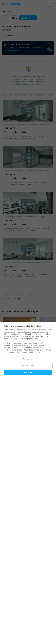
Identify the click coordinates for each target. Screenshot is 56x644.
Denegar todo (28, 366)
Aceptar (28, 372)
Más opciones (28, 359)
